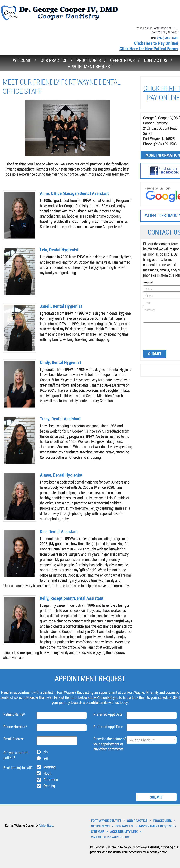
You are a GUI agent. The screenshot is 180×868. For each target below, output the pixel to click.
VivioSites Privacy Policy (110, 837)
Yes (46, 758)
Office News (122, 60)
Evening (49, 786)
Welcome (22, 60)
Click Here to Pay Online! (156, 43)
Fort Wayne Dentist (106, 821)
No (46, 752)
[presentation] (157, 336)
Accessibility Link (124, 832)
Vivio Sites (46, 825)
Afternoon (51, 780)
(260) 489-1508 (168, 38)
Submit (155, 354)
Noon (47, 773)
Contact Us (156, 60)
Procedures (89, 60)
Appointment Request (90, 66)
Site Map (97, 832)
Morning (49, 767)
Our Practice (54, 60)
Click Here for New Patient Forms (149, 49)
